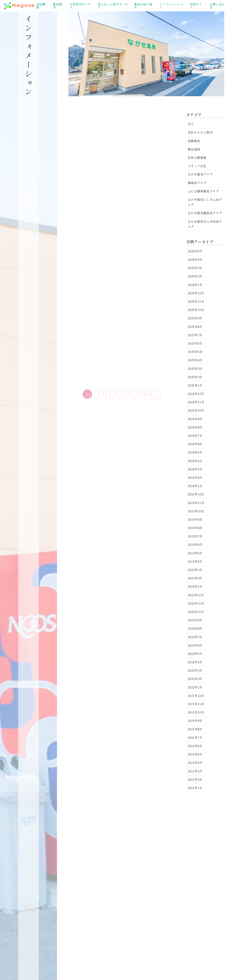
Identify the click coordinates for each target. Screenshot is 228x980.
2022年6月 (195, 645)
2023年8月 (195, 528)
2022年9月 (195, 620)
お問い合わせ (217, 6)
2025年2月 (195, 377)
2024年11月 (196, 402)
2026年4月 (195, 259)
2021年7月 (195, 737)
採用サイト (196, 6)
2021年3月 (195, 771)
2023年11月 (196, 503)
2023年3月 (195, 570)
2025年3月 (195, 369)
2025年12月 (196, 293)
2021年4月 (195, 763)
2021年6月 (195, 746)
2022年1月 (195, 687)
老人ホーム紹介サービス (113, 6)
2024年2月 (195, 477)
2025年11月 (196, 301)
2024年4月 (195, 461)
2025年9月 (195, 318)
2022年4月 (195, 662)
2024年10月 (196, 410)
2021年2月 (195, 779)
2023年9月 (195, 519)
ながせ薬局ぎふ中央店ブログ (205, 224)
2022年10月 (196, 612)
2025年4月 (195, 360)
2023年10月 (196, 511)
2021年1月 (195, 788)
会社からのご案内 (200, 132)
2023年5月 (195, 553)
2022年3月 (195, 670)
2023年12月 (196, 494)
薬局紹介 (57, 6)
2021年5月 (195, 754)
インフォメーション (171, 6)
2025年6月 (195, 343)
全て (191, 124)
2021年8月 (195, 729)
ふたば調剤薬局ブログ (203, 191)
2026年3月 (195, 268)
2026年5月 (195, 251)
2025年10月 (196, 310)
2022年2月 (195, 679)
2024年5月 (195, 452)
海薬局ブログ (197, 183)
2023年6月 (195, 544)
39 (144, 394)
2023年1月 (195, 586)
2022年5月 (195, 654)
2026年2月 (195, 276)
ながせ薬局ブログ (200, 174)
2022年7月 (195, 637)
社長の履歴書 (197, 158)
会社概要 (41, 6)
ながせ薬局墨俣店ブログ (205, 213)
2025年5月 (195, 352)
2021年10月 (196, 712)
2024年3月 (195, 469)
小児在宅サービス (80, 6)
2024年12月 (196, 394)
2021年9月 (195, 721)
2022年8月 (195, 628)
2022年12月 (196, 595)
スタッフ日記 (197, 166)
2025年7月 (195, 335)
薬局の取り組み (143, 6)
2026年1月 (195, 285)
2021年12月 (196, 696)
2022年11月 (196, 603)
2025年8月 (195, 327)
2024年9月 (195, 419)
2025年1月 (195, 385)
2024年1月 (195, 486)
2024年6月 (195, 444)
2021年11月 (196, 704)
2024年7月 (195, 436)
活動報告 (194, 141)
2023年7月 (195, 536)
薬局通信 (194, 149)
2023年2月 (195, 578)
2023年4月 (195, 561)
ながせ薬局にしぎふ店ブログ (205, 202)
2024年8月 (195, 427)
